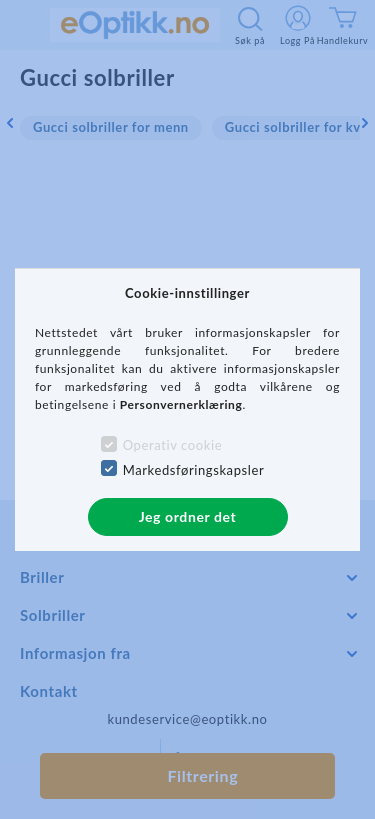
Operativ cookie (172, 445)
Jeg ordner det (188, 516)
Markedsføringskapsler (194, 470)
